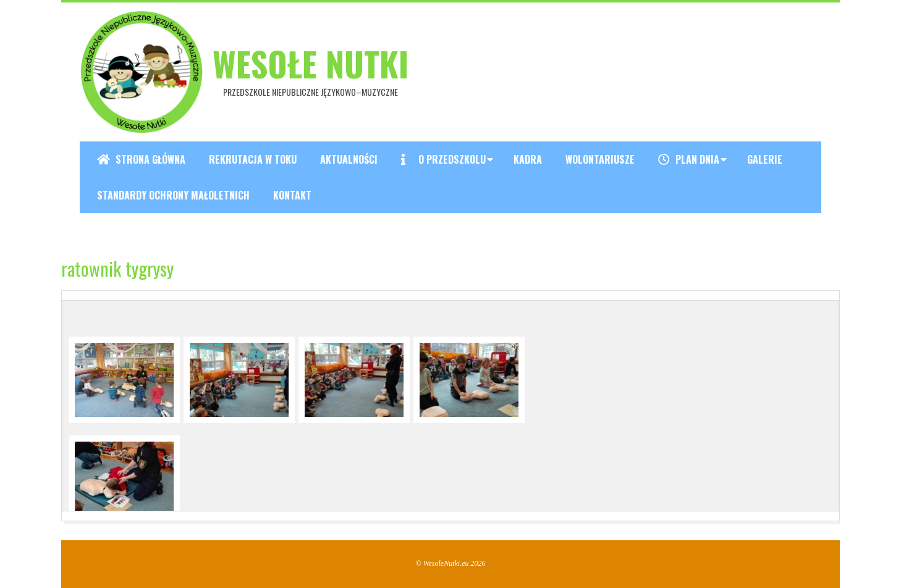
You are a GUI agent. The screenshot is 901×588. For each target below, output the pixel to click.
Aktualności (349, 159)
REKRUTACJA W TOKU (253, 159)
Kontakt (292, 195)
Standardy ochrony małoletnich (173, 195)
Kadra (528, 159)
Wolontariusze (600, 159)
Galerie (765, 159)
